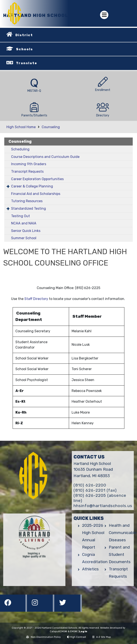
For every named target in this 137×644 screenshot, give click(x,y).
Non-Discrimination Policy (43, 637)
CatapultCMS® (58, 631)
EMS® (74, 631)
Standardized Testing (29, 208)
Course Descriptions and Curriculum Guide (45, 157)
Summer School (24, 238)
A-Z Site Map (102, 637)
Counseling (51, 127)
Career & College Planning (32, 186)
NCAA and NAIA (24, 223)
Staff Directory (36, 299)
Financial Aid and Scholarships (36, 194)
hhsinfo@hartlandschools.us (103, 506)
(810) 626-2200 (90, 485)
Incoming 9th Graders (29, 164)
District (24, 35)
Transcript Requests (27, 171)
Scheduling (20, 149)
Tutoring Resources (27, 201)
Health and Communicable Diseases (123, 533)
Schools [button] (24, 49)
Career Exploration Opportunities (37, 179)
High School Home (21, 127)
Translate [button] (27, 63)
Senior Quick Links (26, 231)
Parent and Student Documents (120, 554)
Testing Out (21, 216)
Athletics (90, 569)
